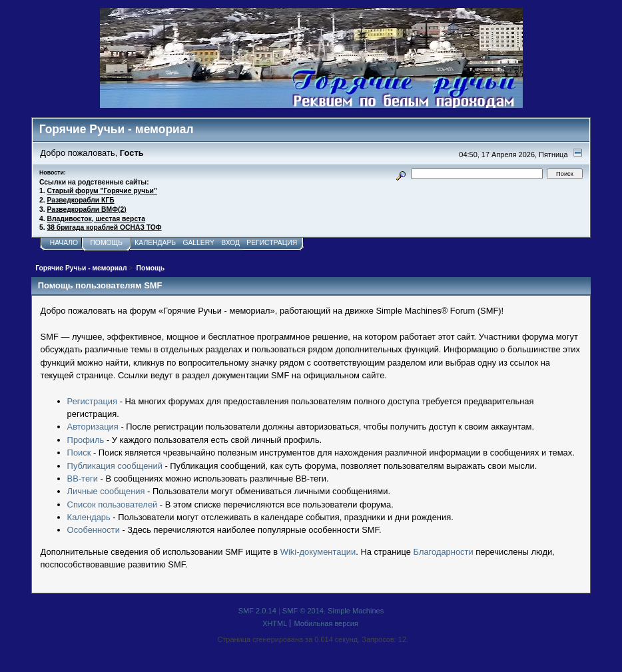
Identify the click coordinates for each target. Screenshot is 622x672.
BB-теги (83, 479)
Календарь (89, 517)
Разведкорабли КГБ (81, 200)
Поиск (79, 453)
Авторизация (93, 427)
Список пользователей (113, 504)
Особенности (94, 530)
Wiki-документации (318, 552)
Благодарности (444, 552)
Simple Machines (356, 611)
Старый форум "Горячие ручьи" (102, 191)
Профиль (86, 440)
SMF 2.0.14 (257, 611)
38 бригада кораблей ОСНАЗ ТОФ (105, 227)
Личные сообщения (106, 491)
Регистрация (92, 401)
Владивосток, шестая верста (96, 219)
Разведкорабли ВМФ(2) (87, 209)
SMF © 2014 (303, 611)
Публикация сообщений (115, 466)
